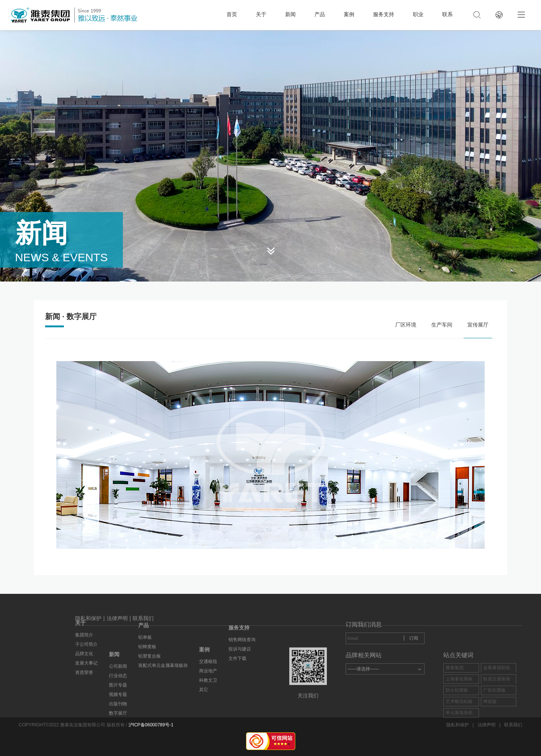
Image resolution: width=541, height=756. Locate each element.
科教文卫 (208, 710)
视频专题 (118, 736)
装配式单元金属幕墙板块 (163, 636)
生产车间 (442, 325)
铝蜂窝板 (147, 617)
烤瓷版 (490, 744)
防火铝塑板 (457, 733)
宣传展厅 (478, 325)
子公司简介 (86, 608)
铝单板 (145, 607)
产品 (320, 14)
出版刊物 (118, 745)
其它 (204, 720)
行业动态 (118, 717)
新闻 (290, 14)
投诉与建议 (240, 625)
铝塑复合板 (150, 626)
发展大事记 (86, 627)
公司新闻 (118, 708)
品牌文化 (84, 618)
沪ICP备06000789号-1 (151, 725)
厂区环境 (406, 325)
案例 (349, 14)
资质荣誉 (84, 637)
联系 (447, 14)
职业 (418, 14)
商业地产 (208, 701)
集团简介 (84, 599)
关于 (261, 14)
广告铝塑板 (494, 733)
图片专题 (118, 727)
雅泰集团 (455, 710)
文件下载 (237, 634)
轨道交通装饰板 (497, 726)
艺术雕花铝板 (459, 744)
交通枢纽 (208, 691)
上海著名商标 (459, 721)
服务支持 (384, 14)
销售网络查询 (242, 616)
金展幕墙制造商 (497, 715)
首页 (232, 14)
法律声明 (117, 625)
